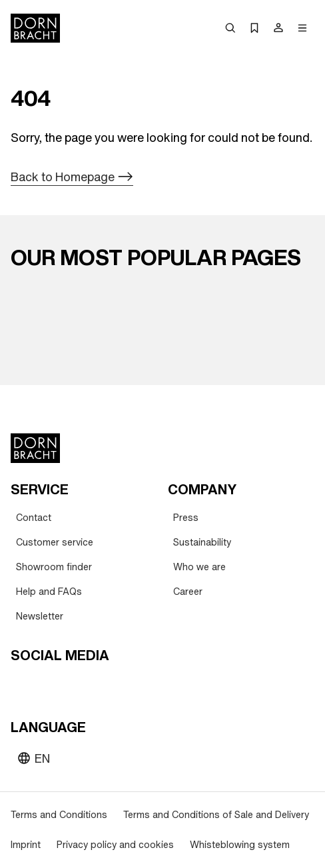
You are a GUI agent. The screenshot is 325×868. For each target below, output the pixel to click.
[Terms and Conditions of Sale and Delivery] (216, 815)
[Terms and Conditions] (59, 815)
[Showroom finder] (54, 567)
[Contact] (34, 518)
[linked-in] (119, 686)
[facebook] (95, 686)
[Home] (35, 28)
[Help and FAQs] (49, 592)
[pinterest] (71, 686)
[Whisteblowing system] (240, 845)
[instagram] (47, 686)
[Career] (188, 592)
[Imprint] (26, 845)
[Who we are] (199, 567)
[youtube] (23, 686)
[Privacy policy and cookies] (115, 845)
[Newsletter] (40, 617)
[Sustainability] (202, 543)
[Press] (186, 518)
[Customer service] (55, 543)
